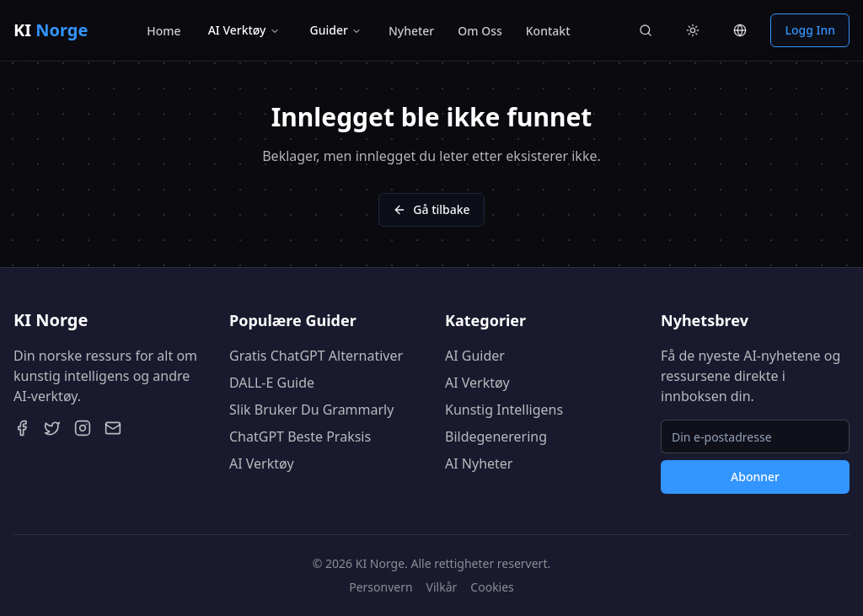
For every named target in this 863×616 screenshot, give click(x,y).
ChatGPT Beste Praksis (300, 437)
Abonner (755, 477)
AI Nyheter (479, 463)
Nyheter (411, 31)
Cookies (492, 587)
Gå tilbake (431, 209)
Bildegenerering (496, 437)
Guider (336, 30)
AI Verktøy (244, 30)
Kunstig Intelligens (504, 410)
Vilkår (442, 587)
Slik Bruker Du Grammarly (311, 410)
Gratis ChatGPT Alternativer (316, 356)
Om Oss (480, 31)
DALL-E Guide (272, 383)
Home (163, 31)
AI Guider (475, 356)
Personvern (381, 587)
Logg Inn (810, 30)
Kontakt (548, 31)
